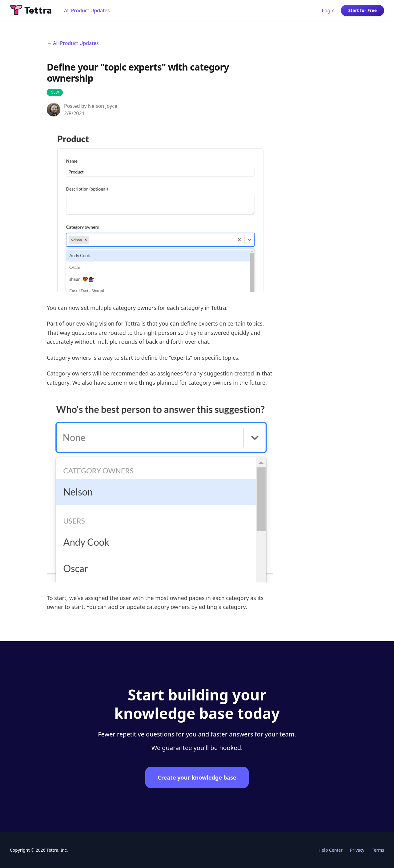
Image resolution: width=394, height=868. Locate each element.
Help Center (331, 850)
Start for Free (362, 10)
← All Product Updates (73, 43)
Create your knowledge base (197, 777)
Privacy (357, 850)
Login (328, 10)
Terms (378, 850)
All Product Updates (87, 10)
